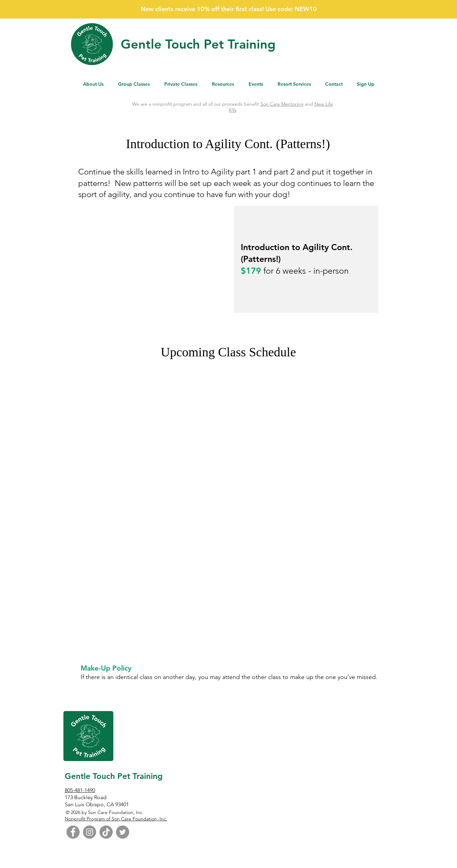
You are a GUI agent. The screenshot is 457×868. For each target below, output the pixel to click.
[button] (223, 84)
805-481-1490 (80, 790)
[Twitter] (123, 832)
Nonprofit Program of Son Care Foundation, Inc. (116, 819)
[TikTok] (106, 832)
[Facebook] (73, 832)
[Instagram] (90, 832)
